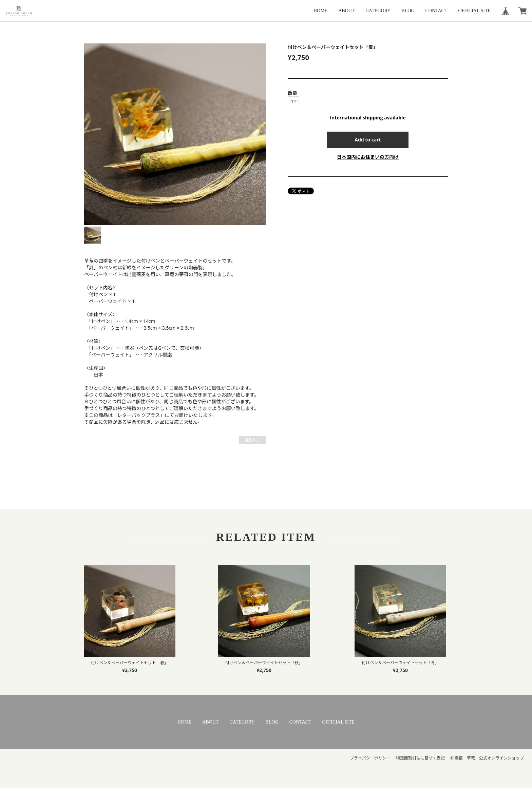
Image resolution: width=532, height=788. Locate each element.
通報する (252, 440)
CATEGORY (378, 11)
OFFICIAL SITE (474, 11)
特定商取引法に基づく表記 (420, 758)
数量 (292, 93)
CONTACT (436, 11)
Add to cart (368, 140)
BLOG (408, 11)
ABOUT (346, 11)
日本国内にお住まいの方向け (368, 157)
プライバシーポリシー (370, 758)
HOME (320, 11)
